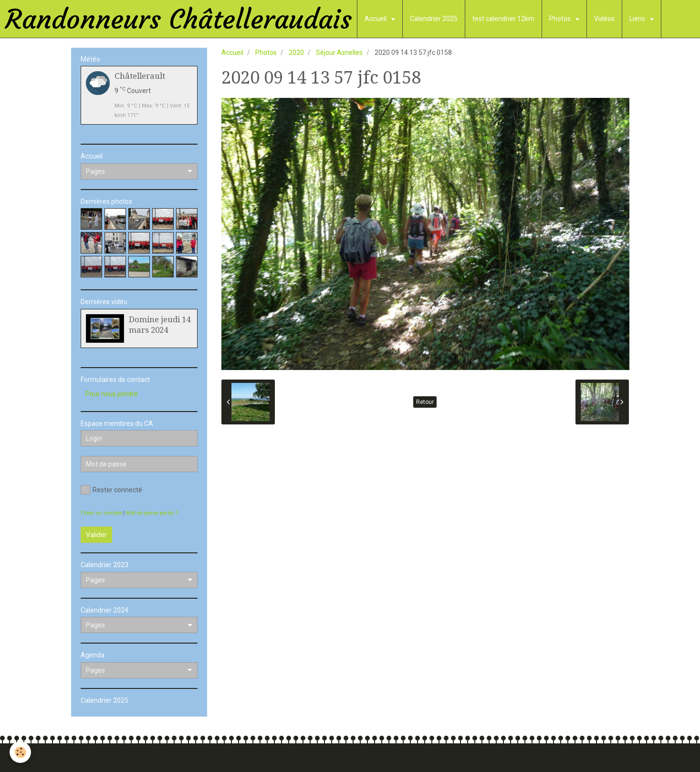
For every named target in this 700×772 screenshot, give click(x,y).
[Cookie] (20, 752)
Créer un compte (101, 513)
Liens (638, 19)
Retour (425, 402)
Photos (561, 19)
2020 (296, 53)
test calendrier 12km (503, 19)
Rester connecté (111, 490)
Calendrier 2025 (434, 19)
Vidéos (604, 19)
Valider (96, 535)
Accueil (376, 19)
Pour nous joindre (112, 394)
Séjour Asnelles (339, 53)
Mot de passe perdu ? (152, 513)
